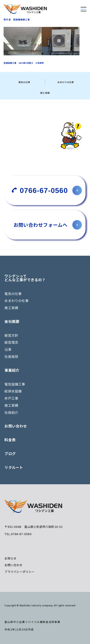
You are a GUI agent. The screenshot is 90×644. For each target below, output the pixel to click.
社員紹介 (11, 412)
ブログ (10, 454)
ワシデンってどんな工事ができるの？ (25, 278)
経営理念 (11, 342)
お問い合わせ (16, 426)
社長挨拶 (11, 356)
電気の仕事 (13, 294)
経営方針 (11, 335)
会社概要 (12, 321)
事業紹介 (12, 370)
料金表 (10, 440)
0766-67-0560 (44, 190)
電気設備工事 (15, 384)
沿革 (8, 349)
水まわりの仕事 (17, 300)
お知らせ (10, 558)
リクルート (14, 467)
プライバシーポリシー (19, 572)
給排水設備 (13, 391)
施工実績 (11, 308)
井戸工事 (11, 398)
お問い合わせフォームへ (40, 225)
